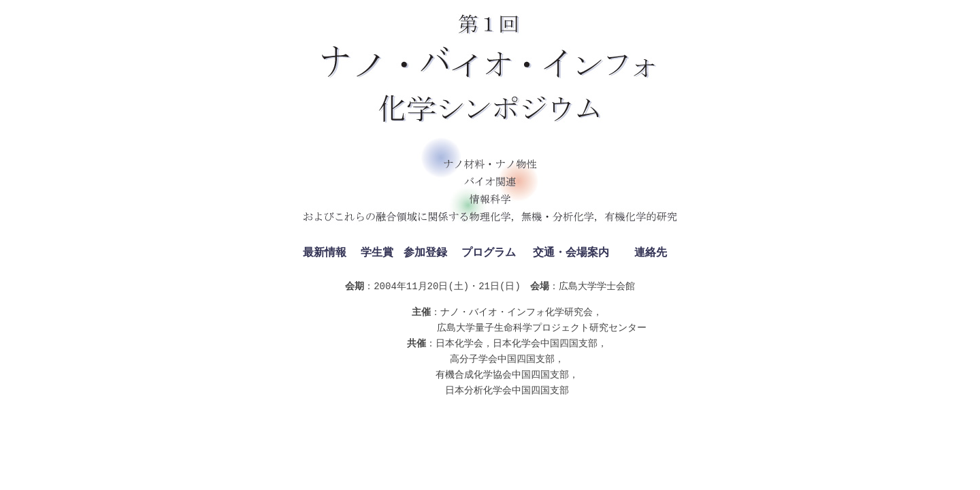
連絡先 (651, 253)
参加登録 (425, 253)
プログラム (489, 253)
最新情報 (325, 253)
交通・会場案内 (571, 253)
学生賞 (377, 253)
